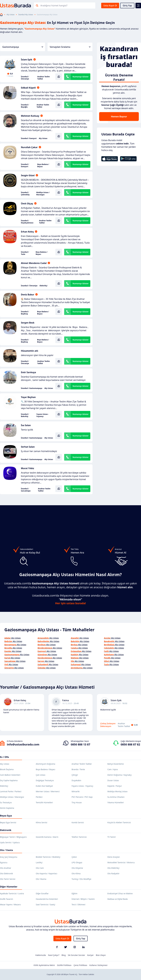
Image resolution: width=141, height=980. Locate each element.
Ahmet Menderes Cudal (34, 263)
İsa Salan (26, 425)
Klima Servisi (42, 822)
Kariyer (90, 955)
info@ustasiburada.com (23, 744)
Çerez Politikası (80, 965)
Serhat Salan (28, 447)
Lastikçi (39, 862)
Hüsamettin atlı (30, 351)
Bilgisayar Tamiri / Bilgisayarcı (13, 837)
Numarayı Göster (81, 77)
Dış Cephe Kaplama (9, 780)
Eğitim (74, 893)
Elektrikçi (44, 286)
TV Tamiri (112, 837)
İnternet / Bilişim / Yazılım (83, 899)
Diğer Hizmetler (9, 887)
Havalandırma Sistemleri (47, 899)
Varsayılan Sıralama (70, 47)
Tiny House (77, 802)
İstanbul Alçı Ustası (26, 15)
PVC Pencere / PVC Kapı (82, 797)
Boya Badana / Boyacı (43, 165)
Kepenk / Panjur (115, 786)
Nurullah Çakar (29, 147)
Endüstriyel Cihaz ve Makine (120, 893)
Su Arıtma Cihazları (116, 797)
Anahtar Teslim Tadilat (44, 78)
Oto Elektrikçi (113, 868)
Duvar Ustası (113, 780)
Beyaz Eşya (6, 816)
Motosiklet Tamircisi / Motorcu (121, 862)
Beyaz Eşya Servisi (8, 822)
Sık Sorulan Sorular (76, 955)
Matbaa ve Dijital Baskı (118, 899)
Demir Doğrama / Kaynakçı (120, 775)
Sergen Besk (28, 323)
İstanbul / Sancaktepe (26, 490)
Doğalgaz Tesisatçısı (45, 780)
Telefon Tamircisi (79, 837)
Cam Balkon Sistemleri (10, 775)
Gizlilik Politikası (64, 965)
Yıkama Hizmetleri (116, 802)
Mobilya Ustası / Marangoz (43, 194)
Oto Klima (76, 873)
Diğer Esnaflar (42, 893)
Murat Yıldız (27, 468)
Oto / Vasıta (6, 850)
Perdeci (39, 797)
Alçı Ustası (11, 15)
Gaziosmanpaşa (23, 47)
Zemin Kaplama (7, 808)
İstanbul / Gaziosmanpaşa (32, 388)
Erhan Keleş (27, 232)
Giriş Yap (127, 6)
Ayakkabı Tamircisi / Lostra (12, 893)
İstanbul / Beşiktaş (25, 313)
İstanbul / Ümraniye (25, 78)
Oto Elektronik (6, 873)
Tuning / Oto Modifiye (81, 879)
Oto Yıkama (41, 879)
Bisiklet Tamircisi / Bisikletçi (48, 857)
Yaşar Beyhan (28, 397)
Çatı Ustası (41, 775)
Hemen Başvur (119, 117)
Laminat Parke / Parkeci (11, 791)
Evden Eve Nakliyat (44, 786)
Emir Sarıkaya (28, 372)
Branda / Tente (78, 769)
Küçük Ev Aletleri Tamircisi (119, 822)
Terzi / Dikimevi (78, 905)
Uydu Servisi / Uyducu (10, 842)
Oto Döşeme (77, 868)
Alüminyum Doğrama (46, 764)
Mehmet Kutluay (30, 116)
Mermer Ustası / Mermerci (48, 791)
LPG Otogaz (77, 862)
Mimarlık (76, 791)
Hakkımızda (41, 955)
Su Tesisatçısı (6, 802)
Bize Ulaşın (101, 955)
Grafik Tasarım (7, 899)
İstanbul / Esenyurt (29, 138)
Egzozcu (4, 862)
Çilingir (75, 775)
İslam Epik (27, 60)
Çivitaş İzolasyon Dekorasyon (108, 725)
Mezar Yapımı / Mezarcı (10, 905)
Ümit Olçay (27, 204)
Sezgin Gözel (28, 175)
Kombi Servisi (78, 822)
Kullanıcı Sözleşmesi (98, 965)
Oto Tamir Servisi (8, 879)
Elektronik (6, 830)
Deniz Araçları (114, 857)
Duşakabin (76, 780)
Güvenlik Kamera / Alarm (47, 837)
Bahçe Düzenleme (116, 764)
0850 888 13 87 (80, 744)
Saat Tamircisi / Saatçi (46, 905)
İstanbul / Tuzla (25, 253)
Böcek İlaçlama (7, 769)
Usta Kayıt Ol (110, 6)
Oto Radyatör (113, 873)
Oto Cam (40, 868)
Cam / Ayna (113, 769)
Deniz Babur (28, 295)
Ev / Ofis (4, 757)
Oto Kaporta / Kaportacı (47, 873)
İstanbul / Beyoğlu (25, 106)
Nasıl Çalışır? (54, 955)
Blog (64, 955)
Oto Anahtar (6, 868)
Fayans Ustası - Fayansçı (43, 415)
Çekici (74, 857)
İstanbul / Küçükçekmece (27, 222)
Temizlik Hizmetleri (44, 802)
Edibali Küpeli (28, 88)
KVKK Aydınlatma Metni (44, 965)
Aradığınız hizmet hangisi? (54, 6)
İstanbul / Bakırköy (25, 415)
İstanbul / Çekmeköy (25, 194)
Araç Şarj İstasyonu (9, 857)
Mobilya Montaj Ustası (117, 791)
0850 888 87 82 (130, 744)
